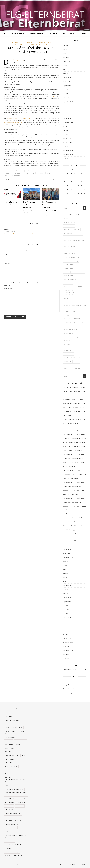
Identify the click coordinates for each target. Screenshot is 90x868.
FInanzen (50, 171)
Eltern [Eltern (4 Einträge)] (67, 250)
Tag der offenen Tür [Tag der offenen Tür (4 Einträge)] (72, 358)
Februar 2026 (67, 49)
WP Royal (15, 865)
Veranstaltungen (16, 176)
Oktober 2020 (67, 146)
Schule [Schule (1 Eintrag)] (67, 322)
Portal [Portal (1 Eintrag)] (68, 319)
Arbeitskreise (8, 171)
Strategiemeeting (19, 60)
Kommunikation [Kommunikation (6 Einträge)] (70, 311)
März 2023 (66, 114)
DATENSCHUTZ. (74, 865)
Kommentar (8, 289)
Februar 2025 (67, 78)
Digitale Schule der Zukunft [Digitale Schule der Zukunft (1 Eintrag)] (74, 242)
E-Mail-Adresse (9, 263)
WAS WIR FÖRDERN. (37, 33)
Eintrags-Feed (67, 685)
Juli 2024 (65, 90)
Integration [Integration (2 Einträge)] (69, 287)
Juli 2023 (65, 106)
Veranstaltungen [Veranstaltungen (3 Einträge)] (71, 365)
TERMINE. (82, 33)
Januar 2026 (66, 53)
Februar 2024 (67, 98)
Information (43, 45)
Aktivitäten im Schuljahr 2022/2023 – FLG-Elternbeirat (20, 234)
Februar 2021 (67, 138)
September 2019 (68, 154)
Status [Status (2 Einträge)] (68, 344)
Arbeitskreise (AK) (37, 60)
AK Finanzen (16, 42)
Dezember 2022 (68, 122)
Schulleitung (50, 173)
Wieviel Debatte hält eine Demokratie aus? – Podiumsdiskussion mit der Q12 (74, 446)
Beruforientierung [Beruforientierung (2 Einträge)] (72, 230)
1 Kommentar (56, 180)
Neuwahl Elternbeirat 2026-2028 (73, 399)
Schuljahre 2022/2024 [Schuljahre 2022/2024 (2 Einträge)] (72, 333)
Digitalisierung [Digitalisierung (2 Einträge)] (70, 246)
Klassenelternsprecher (28, 173)
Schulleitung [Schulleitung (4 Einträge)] (70, 341)
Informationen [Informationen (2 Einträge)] (70, 279)
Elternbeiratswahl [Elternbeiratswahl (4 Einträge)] (72, 257)
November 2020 (68, 142)
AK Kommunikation (42, 42)
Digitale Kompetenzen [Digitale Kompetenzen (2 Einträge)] (73, 237)
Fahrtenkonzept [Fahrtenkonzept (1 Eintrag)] (71, 268)
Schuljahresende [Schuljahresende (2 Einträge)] (71, 337)
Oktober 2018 (67, 158)
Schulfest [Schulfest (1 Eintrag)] (79, 322)
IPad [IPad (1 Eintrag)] (81, 287)
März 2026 (66, 45)
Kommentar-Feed (68, 689)
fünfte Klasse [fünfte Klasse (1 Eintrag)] (78, 272)
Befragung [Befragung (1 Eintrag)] (69, 226)
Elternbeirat (42, 171)
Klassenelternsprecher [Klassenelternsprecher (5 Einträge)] (73, 302)
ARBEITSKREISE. (52, 33)
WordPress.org (67, 693)
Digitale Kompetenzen (31, 171)
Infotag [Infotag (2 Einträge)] (68, 283)
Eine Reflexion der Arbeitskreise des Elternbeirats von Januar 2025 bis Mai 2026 (49, 208)
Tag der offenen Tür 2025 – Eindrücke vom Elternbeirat (75, 510)
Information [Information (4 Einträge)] (69, 276)
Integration (17, 173)
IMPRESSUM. (82, 865)
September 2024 (68, 86)
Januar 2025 (66, 82)
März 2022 (66, 130)
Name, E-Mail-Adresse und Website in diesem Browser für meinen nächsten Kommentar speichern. (30, 284)
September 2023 (68, 102)
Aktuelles (33, 45)
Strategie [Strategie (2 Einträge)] (69, 354)
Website (6, 272)
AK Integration (28, 42)
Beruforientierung (18, 171)
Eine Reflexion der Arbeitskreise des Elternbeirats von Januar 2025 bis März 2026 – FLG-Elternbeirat (74, 458)
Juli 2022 (65, 126)
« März (65, 198)
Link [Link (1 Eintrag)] (66, 315)
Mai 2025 (66, 69)
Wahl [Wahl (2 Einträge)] (67, 368)
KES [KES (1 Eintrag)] (66, 298)
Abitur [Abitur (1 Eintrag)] (67, 219)
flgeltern (9, 180)
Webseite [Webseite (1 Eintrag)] (77, 368)
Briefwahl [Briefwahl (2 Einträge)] (69, 233)
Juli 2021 (65, 134)
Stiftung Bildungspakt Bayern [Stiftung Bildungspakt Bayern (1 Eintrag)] (72, 349)
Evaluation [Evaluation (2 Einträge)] (69, 265)
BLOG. (7, 33)
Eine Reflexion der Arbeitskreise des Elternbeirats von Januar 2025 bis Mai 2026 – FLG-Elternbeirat (74, 438)
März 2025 (66, 73)
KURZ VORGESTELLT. (19, 33)
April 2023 (66, 110)
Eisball (53, 96)
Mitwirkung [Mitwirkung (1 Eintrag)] (77, 315)
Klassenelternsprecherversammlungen (19, 118)
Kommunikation (40, 173)
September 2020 (68, 150)
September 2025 (68, 57)
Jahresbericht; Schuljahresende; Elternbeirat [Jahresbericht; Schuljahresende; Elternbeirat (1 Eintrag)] (70, 293)
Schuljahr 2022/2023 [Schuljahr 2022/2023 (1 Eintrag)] (72, 330)
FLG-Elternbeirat (45, 14)
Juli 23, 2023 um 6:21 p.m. (9, 231)
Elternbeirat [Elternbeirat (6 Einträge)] (70, 254)
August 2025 (67, 61)
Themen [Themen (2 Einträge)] (68, 361)
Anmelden (66, 681)
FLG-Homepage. (65, 865)
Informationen (8, 173)
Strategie (7, 176)
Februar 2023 (67, 118)
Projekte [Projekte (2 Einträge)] (79, 319)
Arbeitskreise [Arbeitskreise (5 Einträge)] (70, 222)
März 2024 (66, 94)
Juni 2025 (66, 65)
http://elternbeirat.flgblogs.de (13, 123)
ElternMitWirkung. (68, 33)
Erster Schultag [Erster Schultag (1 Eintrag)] (71, 261)
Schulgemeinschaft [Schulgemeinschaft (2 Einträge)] (72, 326)
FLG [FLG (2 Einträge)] (66, 272)
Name (6, 254)
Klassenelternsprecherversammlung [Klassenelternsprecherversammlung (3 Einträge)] (18, 794)
